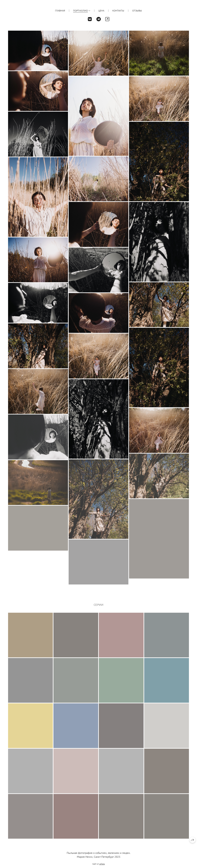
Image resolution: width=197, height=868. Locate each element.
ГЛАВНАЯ (60, 10)
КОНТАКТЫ (118, 10)
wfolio (102, 864)
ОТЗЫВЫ (137, 10)
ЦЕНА (101, 10)
